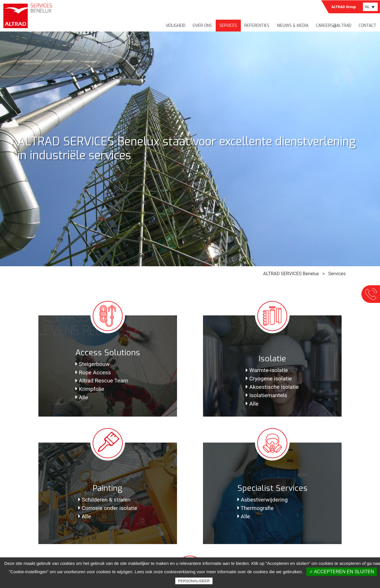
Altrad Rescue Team (102, 381)
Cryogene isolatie (269, 379)
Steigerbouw (93, 364)
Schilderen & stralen (104, 500)
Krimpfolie (90, 389)
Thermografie (256, 508)
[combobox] (370, 7)
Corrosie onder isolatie (108, 508)
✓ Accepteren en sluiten (342, 572)
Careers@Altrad (334, 26)
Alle (82, 397)
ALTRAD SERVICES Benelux (291, 274)
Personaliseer (194, 581)
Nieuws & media (293, 26)
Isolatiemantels (266, 395)
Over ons (202, 26)
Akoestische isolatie (272, 387)
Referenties (257, 26)
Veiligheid (176, 26)
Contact (367, 26)
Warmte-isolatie (267, 370)
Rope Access (93, 372)
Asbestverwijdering (263, 500)
